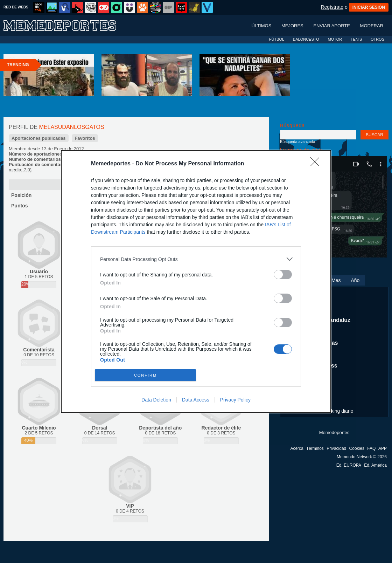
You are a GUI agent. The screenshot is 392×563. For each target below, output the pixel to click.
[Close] (317, 164)
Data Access (196, 400)
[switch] (283, 274)
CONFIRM (145, 375)
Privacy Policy (235, 400)
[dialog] (196, 281)
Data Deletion (156, 400)
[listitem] (196, 259)
